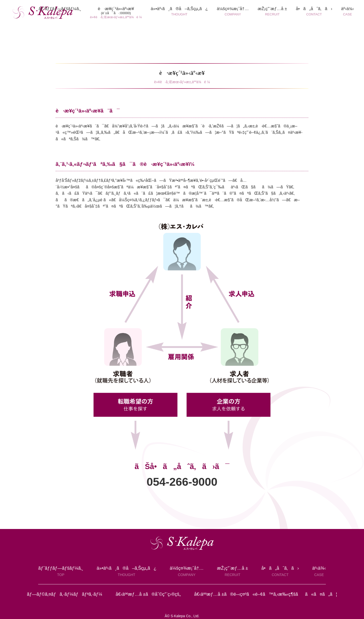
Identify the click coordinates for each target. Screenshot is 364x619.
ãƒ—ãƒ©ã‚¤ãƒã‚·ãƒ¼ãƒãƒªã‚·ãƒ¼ (64, 594)
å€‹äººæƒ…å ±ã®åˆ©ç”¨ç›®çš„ (148, 594)
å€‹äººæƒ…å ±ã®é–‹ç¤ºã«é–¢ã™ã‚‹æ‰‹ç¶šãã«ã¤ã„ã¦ (266, 594)
